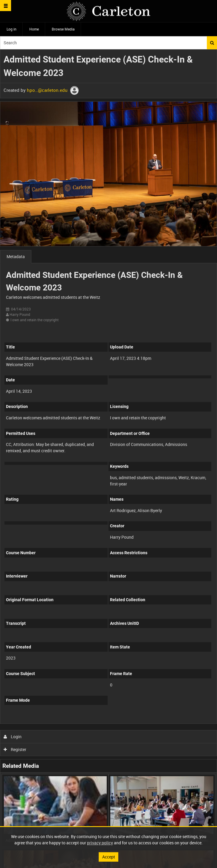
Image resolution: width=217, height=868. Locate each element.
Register (15, 749)
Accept (109, 857)
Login (13, 737)
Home (34, 29)
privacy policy (100, 843)
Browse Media (63, 29)
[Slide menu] (6, 6)
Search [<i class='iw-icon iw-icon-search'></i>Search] (212, 43)
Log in (12, 29)
